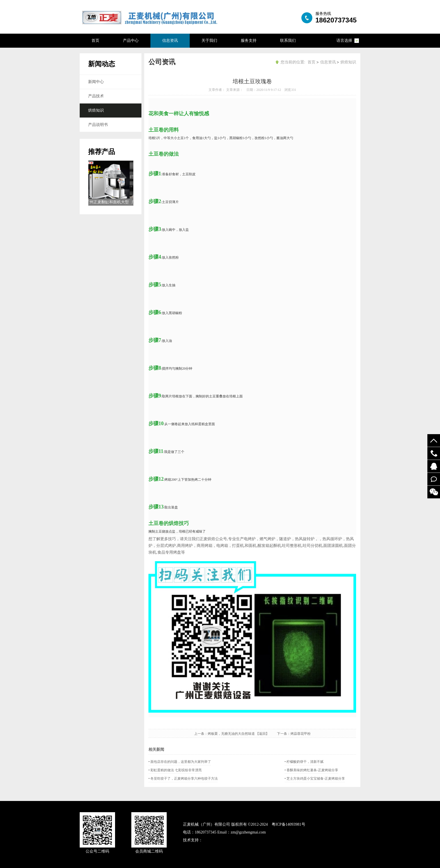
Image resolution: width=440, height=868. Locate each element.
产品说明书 (98, 125)
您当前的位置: (293, 62)
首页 (95, 41)
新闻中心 (96, 82)
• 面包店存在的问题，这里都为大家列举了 (180, 762)
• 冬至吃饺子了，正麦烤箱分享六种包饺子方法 (183, 779)
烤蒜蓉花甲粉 (301, 734)
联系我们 (288, 41)
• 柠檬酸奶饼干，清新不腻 (304, 762)
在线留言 (434, 479)
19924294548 (434, 453)
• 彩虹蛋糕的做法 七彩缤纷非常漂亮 (175, 770)
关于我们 (209, 41)
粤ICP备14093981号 (288, 824)
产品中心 (131, 41)
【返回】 (266, 734)
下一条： (284, 734)
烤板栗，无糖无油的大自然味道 (231, 734)
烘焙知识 (96, 110)
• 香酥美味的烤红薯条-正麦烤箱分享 (311, 770)
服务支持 (249, 41)
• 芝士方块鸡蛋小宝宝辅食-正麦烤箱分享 (315, 779)
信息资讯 (170, 41)
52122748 (434, 466)
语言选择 (344, 41)
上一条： (201, 734)
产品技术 (96, 96)
